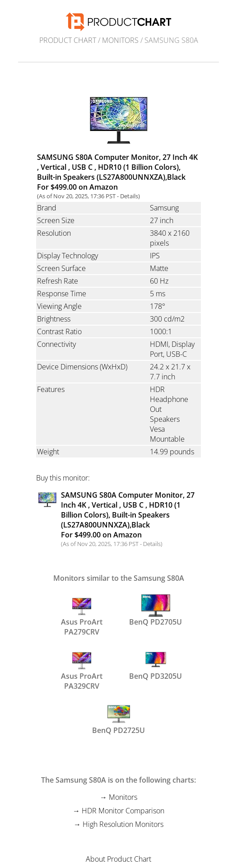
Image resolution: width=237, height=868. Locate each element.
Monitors (120, 40)
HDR (157, 389)
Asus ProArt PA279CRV (82, 615)
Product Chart (68, 40)
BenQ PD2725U (118, 719)
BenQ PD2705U (156, 611)
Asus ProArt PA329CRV (82, 669)
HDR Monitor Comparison (123, 811)
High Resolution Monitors (123, 824)
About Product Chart (118, 859)
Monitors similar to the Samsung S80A (119, 578)
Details (129, 196)
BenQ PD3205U (156, 665)
